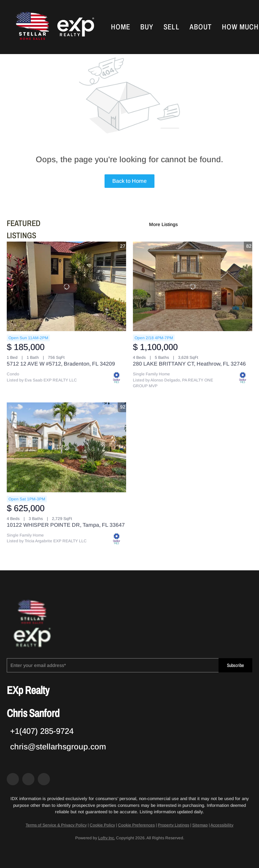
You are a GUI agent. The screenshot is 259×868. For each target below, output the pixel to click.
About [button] (201, 27)
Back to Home (129, 181)
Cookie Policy (102, 825)
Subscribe (235, 665)
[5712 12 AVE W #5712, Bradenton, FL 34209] (66, 287)
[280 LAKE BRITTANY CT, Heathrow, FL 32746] (193, 287)
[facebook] (13, 779)
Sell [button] (171, 27)
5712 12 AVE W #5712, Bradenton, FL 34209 (61, 364)
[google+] (44, 779)
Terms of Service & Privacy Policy (56, 825)
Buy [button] (147, 27)
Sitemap (200, 825)
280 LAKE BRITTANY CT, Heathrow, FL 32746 (189, 364)
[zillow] (28, 779)
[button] (32, 27)
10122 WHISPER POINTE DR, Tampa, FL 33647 (66, 525)
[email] (113, 665)
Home (121, 27)
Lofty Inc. (107, 838)
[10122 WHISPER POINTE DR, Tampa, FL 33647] (66, 447)
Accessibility (222, 825)
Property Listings (174, 825)
